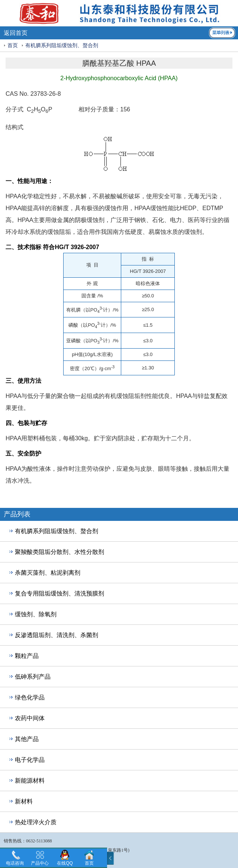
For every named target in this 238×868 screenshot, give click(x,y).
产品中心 (40, 863)
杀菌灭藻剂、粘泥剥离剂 (48, 573)
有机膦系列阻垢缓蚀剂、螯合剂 (62, 45)
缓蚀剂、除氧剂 (36, 614)
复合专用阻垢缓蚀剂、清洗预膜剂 (59, 593)
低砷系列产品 (33, 677)
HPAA (13, 196)
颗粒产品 (27, 656)
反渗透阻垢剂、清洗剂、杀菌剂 (57, 635)
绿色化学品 (30, 697)
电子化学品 (30, 760)
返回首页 (16, 33)
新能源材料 (30, 781)
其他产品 (27, 739)
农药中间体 (30, 718)
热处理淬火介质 (36, 822)
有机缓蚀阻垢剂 (125, 396)
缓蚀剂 (96, 220)
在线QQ (65, 863)
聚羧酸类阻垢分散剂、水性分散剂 (59, 552)
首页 (13, 45)
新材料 (24, 801)
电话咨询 (15, 863)
